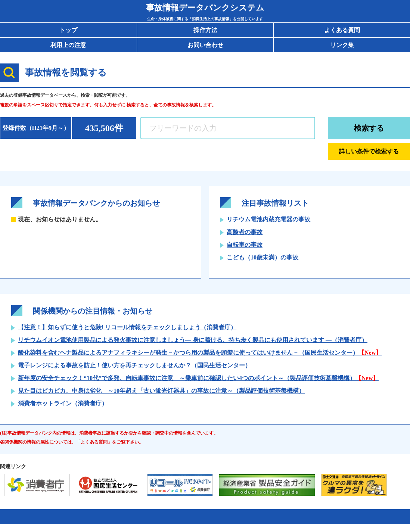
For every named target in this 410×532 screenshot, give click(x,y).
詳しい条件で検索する (369, 151)
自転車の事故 (245, 245)
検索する (369, 128)
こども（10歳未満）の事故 (263, 257)
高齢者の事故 (245, 232)
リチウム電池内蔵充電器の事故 (268, 219)
